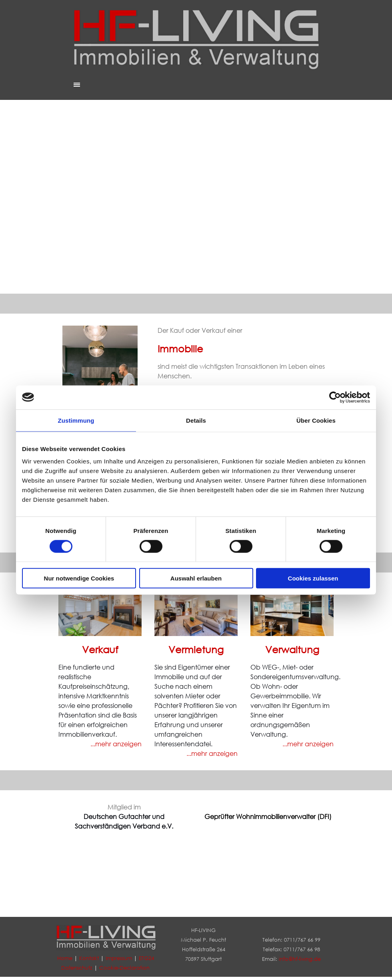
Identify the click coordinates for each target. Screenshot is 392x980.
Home (65, 958)
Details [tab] (196, 420)
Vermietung (196, 649)
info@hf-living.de (300, 959)
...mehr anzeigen (308, 744)
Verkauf (100, 649)
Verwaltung (292, 649)
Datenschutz (77, 968)
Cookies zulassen (313, 578)
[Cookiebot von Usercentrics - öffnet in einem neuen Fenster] (335, 397)
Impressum (119, 958)
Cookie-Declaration (124, 968)
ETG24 (146, 958)
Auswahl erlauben (196, 578)
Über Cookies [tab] (316, 420)
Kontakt (89, 958)
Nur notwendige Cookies (79, 578)
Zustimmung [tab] (76, 420)
